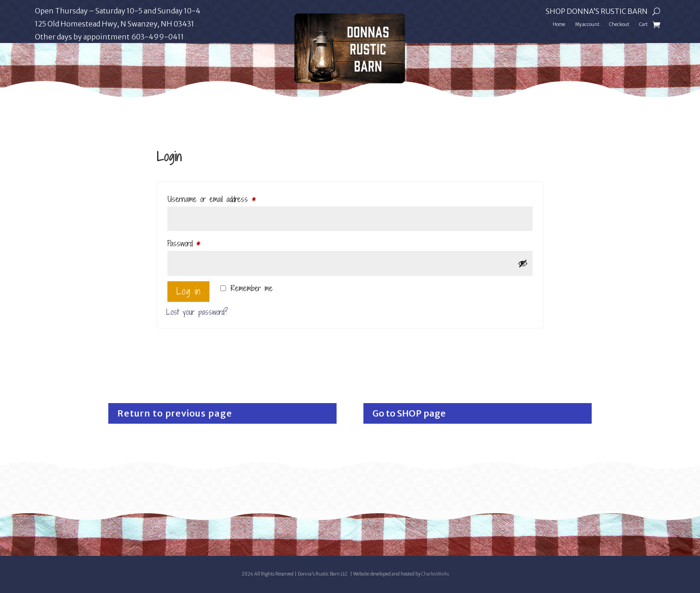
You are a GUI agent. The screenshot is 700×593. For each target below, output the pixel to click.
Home (559, 24)
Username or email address (223, 198)
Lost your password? (197, 312)
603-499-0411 (158, 37)
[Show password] (523, 263)
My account (587, 24)
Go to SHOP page (409, 413)
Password (195, 243)
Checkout (619, 24)
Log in (188, 291)
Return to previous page (175, 413)
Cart (643, 24)
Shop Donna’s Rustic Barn (597, 12)
